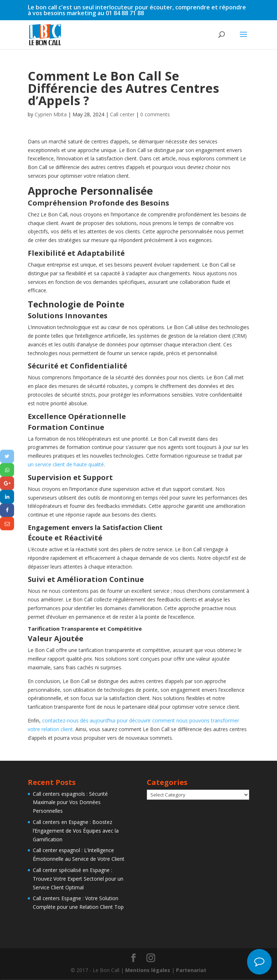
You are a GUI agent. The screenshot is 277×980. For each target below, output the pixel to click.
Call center (122, 114)
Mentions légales (148, 970)
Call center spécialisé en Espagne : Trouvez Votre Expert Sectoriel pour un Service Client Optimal (78, 879)
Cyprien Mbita (51, 114)
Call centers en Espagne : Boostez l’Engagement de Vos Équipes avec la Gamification (76, 831)
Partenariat (191, 970)
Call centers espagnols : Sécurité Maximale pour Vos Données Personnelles (70, 802)
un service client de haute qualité (66, 464)
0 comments (155, 114)
